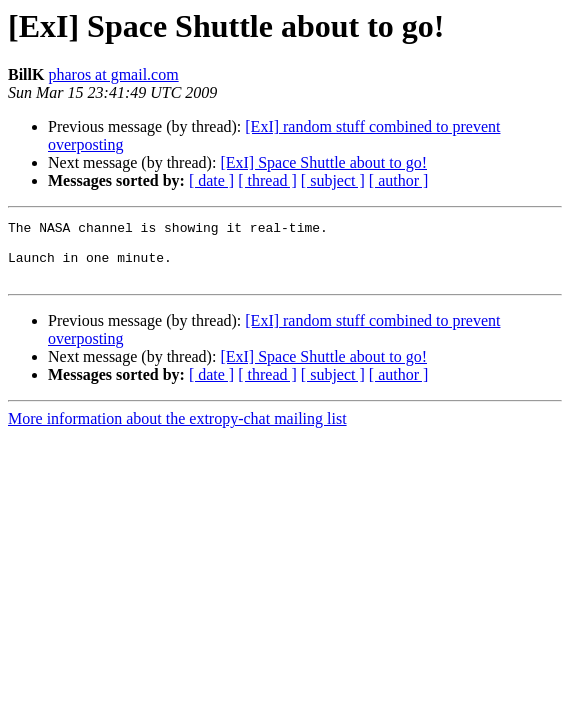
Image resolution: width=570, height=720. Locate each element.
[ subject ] (333, 180)
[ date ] (211, 180)
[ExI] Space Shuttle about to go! (323, 162)
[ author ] (399, 180)
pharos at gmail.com (113, 74)
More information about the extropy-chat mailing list (177, 430)
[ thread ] (267, 180)
